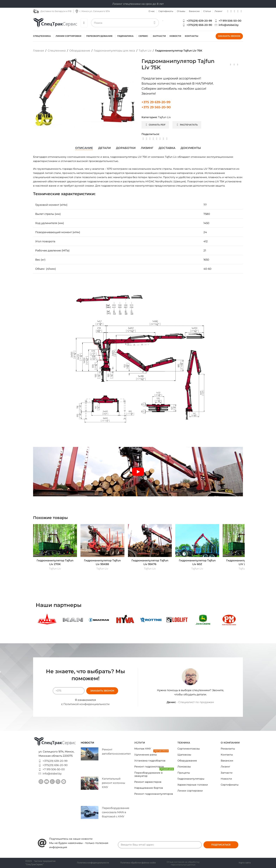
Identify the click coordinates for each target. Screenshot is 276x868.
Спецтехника (57, 51)
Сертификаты (230, 785)
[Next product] (238, 65)
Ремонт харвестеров (148, 782)
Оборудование (80, 51)
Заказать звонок (229, 36)
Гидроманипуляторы (191, 779)
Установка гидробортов (150, 761)
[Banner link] (47, 620)
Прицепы (184, 773)
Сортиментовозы (189, 749)
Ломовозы (184, 767)
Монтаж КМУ (143, 749)
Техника (184, 743)
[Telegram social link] (238, 11)
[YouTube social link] (231, 11)
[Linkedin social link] (153, 139)
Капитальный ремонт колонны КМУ (114, 783)
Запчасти (227, 773)
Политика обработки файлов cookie (138, 863)
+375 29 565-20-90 (156, 107)
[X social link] (147, 139)
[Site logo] (55, 22)
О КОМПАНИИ (230, 743)
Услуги (140, 743)
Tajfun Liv (145, 51)
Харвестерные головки (193, 785)
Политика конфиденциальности (93, 863)
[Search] (125, 23)
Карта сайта (245, 863)
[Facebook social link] (143, 139)
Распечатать (187, 125)
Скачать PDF (156, 125)
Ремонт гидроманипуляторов (154, 794)
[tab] (84, 148)
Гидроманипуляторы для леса (114, 51)
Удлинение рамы (151, 754)
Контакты (227, 755)
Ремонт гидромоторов (149, 767)
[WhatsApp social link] (235, 11)
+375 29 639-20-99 (156, 102)
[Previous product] (231, 65)
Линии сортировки (190, 791)
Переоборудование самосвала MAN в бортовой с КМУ (116, 812)
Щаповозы (184, 755)
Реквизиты (228, 749)
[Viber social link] (241, 11)
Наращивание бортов (149, 788)
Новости (226, 779)
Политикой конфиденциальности (86, 704)
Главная (39, 51)
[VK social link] (160, 139)
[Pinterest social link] (150, 139)
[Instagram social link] (228, 11)
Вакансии (227, 761)
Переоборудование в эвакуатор (154, 774)
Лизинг (225, 767)
